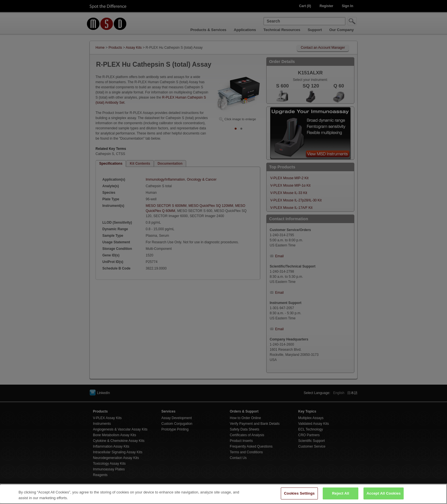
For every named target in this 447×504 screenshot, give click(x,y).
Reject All (341, 496)
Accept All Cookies (384, 496)
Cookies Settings (299, 496)
